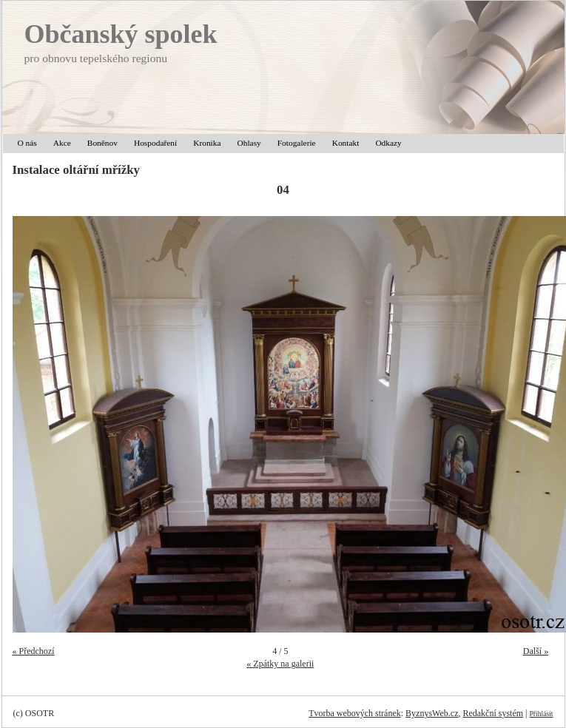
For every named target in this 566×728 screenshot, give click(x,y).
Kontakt (346, 143)
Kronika (207, 143)
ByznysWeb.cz (432, 713)
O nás (27, 143)
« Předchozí (34, 651)
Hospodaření (155, 143)
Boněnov (102, 143)
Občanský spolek (121, 34)
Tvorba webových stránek (355, 713)
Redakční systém (493, 713)
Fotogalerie (297, 143)
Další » (536, 651)
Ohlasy (249, 143)
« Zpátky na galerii (280, 664)
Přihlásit (542, 714)
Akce (62, 143)
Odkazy (388, 143)
